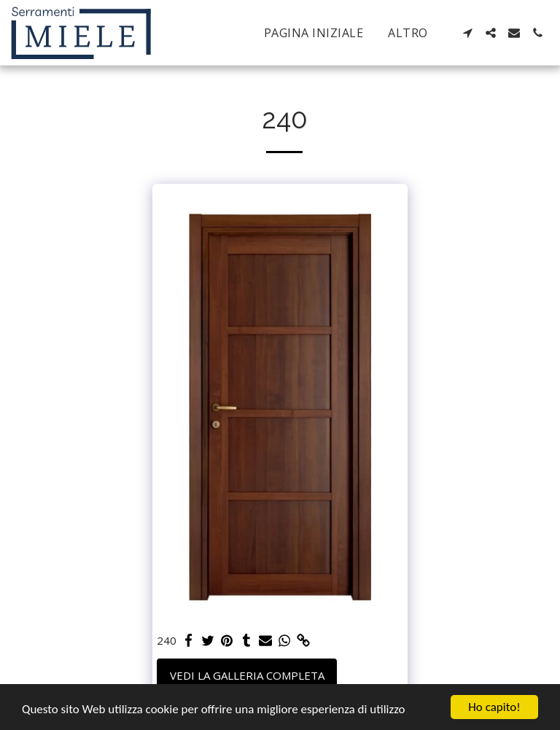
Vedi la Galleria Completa (247, 675)
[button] (467, 33)
